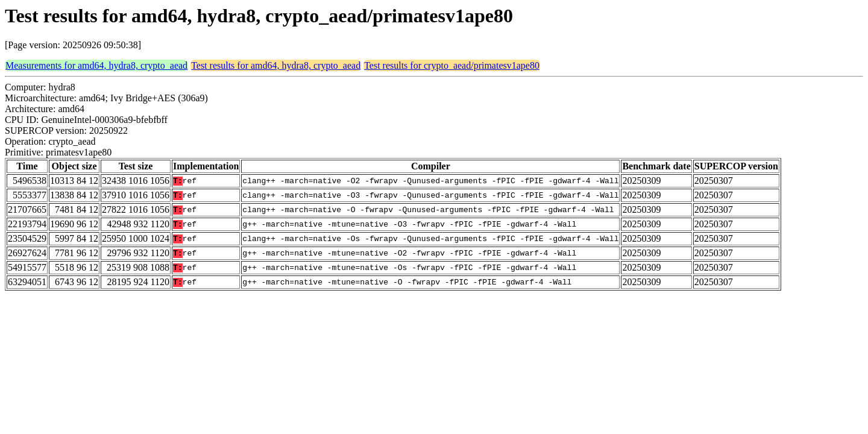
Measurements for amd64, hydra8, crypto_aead (96, 65)
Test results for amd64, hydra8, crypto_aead (276, 65)
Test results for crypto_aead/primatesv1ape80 (452, 65)
